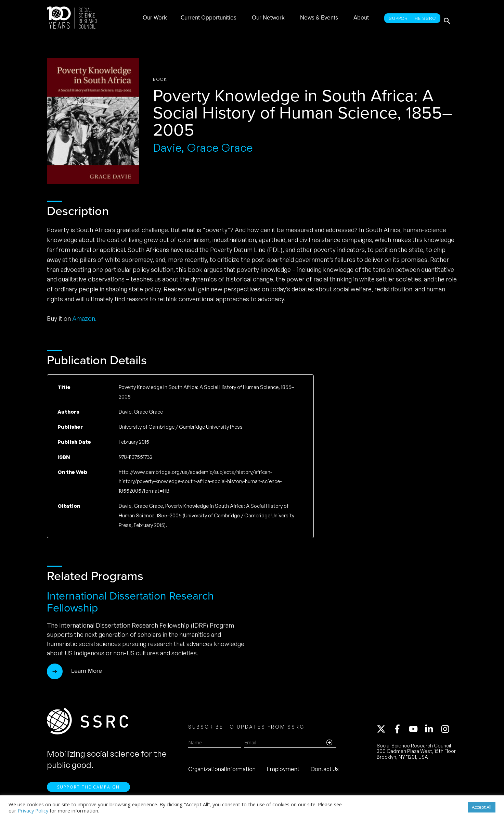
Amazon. (84, 318)
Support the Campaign (88, 792)
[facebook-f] (400, 731)
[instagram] (447, 731)
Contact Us (325, 771)
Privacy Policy (33, 810)
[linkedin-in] (432, 731)
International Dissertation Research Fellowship (130, 602)
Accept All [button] (482, 807)
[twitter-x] (384, 731)
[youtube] (416, 731)
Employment (283, 771)
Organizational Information (222, 771)
